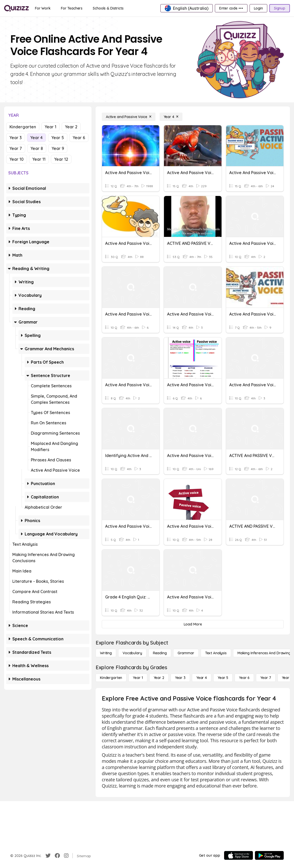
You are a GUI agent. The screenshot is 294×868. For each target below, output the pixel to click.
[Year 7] (266, 678)
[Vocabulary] (132, 653)
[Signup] (280, 8)
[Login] (258, 8)
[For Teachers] (72, 8)
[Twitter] (48, 856)
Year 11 (39, 159)
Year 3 (16, 138)
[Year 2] (159, 678)
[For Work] (43, 8)
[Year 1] (138, 678)
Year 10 (17, 159)
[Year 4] (171, 117)
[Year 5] (223, 678)
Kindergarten (23, 127)
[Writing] (106, 653)
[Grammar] (186, 653)
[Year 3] (180, 678)
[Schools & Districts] (108, 8)
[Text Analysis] (216, 653)
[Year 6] (244, 678)
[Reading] (160, 653)
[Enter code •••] (231, 8)
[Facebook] (57, 856)
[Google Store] (269, 855)
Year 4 (36, 138)
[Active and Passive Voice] (129, 117)
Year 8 (37, 148)
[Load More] (193, 624)
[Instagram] (66, 856)
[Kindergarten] (111, 678)
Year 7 (16, 148)
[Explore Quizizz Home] (16, 8)
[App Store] (238, 855)
